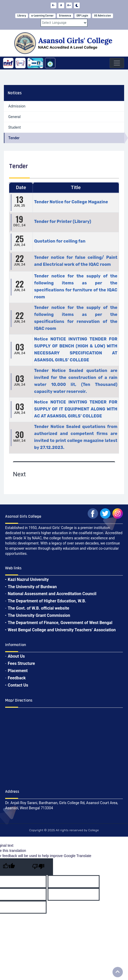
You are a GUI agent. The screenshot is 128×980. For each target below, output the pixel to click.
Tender (14, 138)
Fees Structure (21, 663)
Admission (17, 106)
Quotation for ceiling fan (60, 241)
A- (53, 5)
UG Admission (103, 16)
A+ (69, 5)
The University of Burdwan (32, 587)
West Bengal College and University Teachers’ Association (62, 630)
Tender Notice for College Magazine (71, 202)
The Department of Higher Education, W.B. (47, 601)
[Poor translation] (38, 867)
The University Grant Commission (39, 615)
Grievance (65, 16)
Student (14, 127)
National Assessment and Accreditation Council (52, 594)
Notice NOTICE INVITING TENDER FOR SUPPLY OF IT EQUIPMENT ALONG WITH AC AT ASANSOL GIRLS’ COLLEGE (76, 409)
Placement (18, 671)
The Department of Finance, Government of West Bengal (60, 623)
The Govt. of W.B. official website (39, 608)
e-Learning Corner (42, 16)
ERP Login (82, 16)
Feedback (17, 678)
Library (22, 16)
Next (19, 474)
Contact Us (18, 685)
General (14, 117)
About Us (16, 656)
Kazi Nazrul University (28, 580)
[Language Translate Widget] (64, 23)
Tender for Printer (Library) (63, 221)
